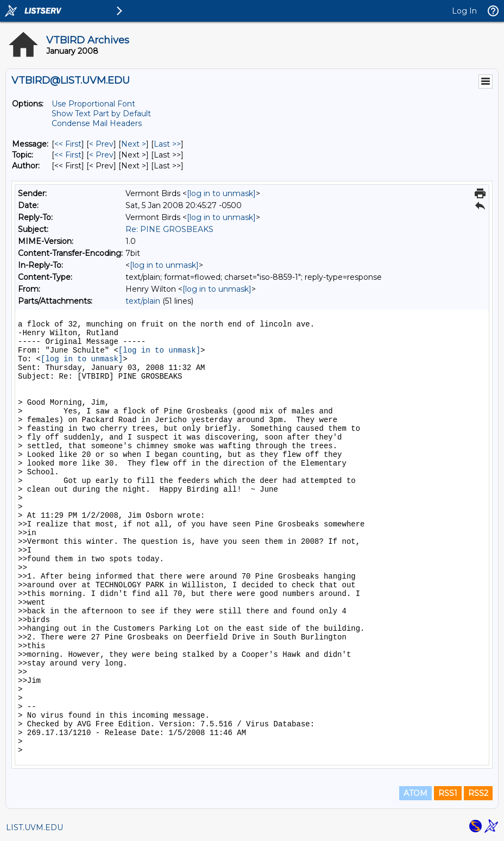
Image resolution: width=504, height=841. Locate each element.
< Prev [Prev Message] (101, 144)
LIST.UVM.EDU (34, 827)
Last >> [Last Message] (167, 144)
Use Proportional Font (93, 104)
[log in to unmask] (221, 193)
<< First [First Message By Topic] (68, 155)
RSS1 (448, 793)
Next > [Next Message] (134, 144)
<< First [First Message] (68, 144)
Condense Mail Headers (97, 123)
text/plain (143, 301)
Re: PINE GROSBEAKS (169, 229)
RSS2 (478, 793)
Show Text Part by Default (101, 114)
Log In (464, 11)
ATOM (415, 793)
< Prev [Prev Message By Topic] (101, 155)
